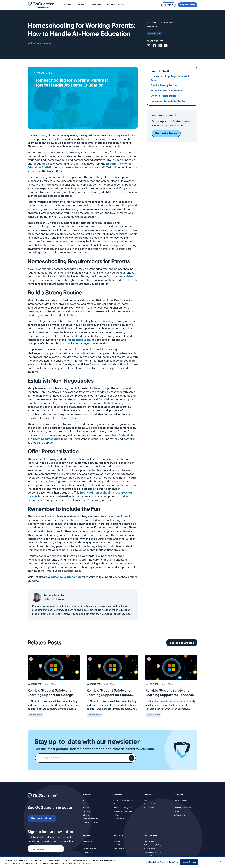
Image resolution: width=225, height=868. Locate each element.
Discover (86, 815)
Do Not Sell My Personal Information (162, 862)
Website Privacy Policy (152, 845)
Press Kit (117, 845)
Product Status (89, 852)
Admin (86, 800)
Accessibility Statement (153, 856)
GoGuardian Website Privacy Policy (77, 863)
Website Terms (149, 841)
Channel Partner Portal (183, 808)
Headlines (117, 841)
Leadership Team (181, 800)
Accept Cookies (189, 862)
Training (86, 845)
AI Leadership (149, 808)
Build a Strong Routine (164, 85)
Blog (146, 800)
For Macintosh (119, 819)
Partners (177, 804)
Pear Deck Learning (91, 819)
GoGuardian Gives (181, 815)
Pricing (121, 5)
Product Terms (149, 849)
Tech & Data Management (123, 808)
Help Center (88, 841)
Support (111, 5)
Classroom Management (123, 804)
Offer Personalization (163, 96)
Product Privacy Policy (152, 852)
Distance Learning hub (66, 577)
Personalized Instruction (123, 811)
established (127, 276)
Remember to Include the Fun (169, 101)
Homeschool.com (79, 340)
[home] (41, 5)
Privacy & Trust (149, 804)
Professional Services (91, 822)
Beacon (86, 808)
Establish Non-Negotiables (167, 91)
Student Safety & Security (123, 800)
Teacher (86, 804)
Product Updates (89, 849)
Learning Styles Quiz (46, 439)
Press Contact (119, 849)
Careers (177, 811)
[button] (69, 5)
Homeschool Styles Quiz (117, 435)
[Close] (220, 862)
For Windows (118, 815)
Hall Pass (86, 811)
